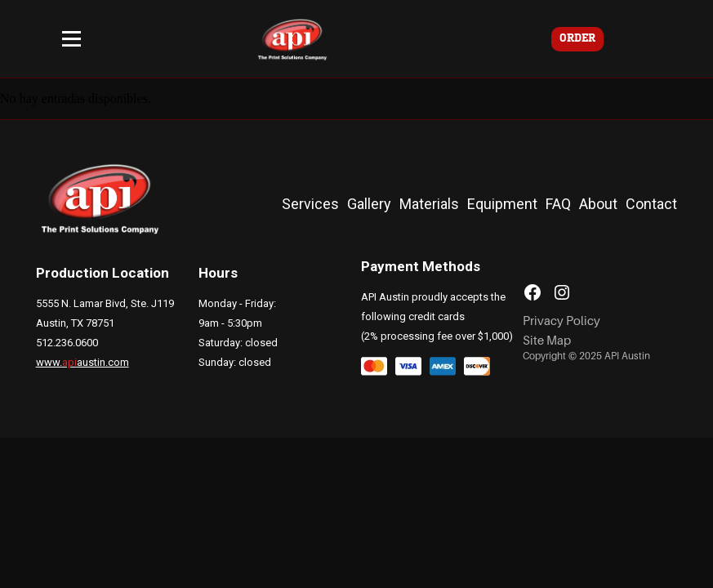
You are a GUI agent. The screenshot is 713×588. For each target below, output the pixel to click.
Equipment (502, 204)
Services (310, 204)
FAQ (558, 204)
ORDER (577, 39)
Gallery (369, 204)
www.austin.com (82, 362)
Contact (651, 204)
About (598, 204)
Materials (429, 204)
